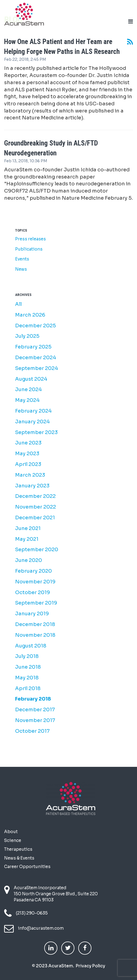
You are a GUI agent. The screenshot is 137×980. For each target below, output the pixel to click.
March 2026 (30, 315)
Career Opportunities (27, 867)
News (21, 269)
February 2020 (33, 571)
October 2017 (32, 731)
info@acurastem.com (41, 928)
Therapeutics (18, 849)
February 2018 (33, 699)
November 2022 (36, 507)
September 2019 (36, 603)
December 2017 (35, 710)
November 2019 (35, 582)
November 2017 (35, 720)
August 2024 (31, 379)
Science (13, 840)
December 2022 (35, 496)
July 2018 (27, 656)
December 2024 (36, 358)
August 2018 (31, 646)
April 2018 (28, 688)
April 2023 (28, 464)
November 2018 (35, 635)
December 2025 (36, 326)
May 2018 (27, 678)
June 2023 (28, 443)
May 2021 (27, 539)
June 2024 (28, 389)
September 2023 (36, 432)
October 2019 (33, 592)
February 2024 (33, 411)
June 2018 (28, 667)
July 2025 (27, 336)
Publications (29, 249)
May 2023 (27, 454)
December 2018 (35, 624)
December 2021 (35, 518)
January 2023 (32, 486)
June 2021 (28, 528)
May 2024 (27, 400)
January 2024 (32, 422)
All (18, 304)
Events (22, 259)
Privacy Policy (90, 966)
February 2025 (33, 347)
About (11, 832)
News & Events (19, 858)
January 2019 (32, 614)
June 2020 (29, 560)
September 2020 (37, 550)
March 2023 (30, 475)
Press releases (30, 239)
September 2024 (37, 368)
